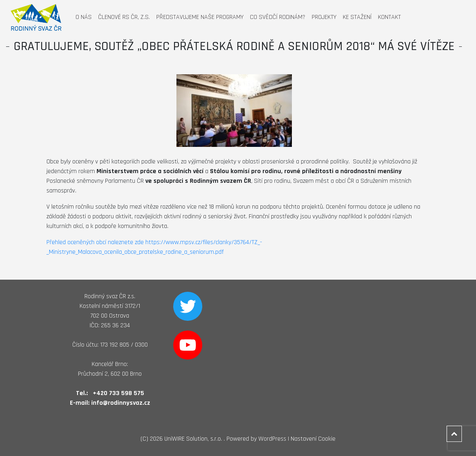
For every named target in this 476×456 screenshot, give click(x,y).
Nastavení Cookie (313, 439)
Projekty (324, 17)
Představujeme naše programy (200, 17)
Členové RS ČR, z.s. (124, 17)
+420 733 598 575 (118, 393)
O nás (84, 17)
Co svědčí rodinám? (278, 17)
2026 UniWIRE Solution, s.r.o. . (187, 439)
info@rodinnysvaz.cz (121, 403)
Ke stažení (357, 17)
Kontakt (389, 17)
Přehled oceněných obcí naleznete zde (95, 242)
